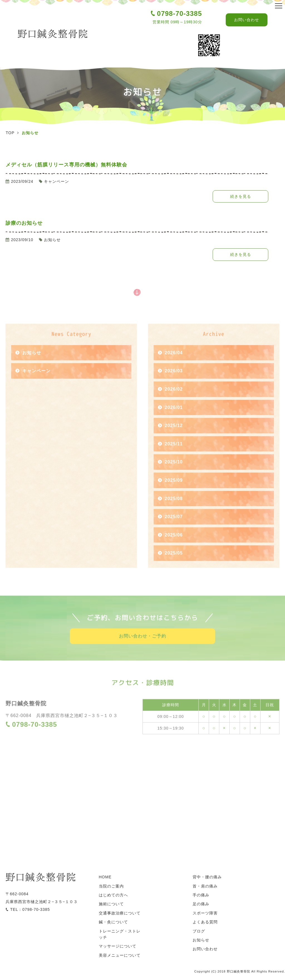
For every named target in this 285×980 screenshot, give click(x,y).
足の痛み (201, 904)
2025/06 (174, 545)
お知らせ (32, 363)
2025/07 (174, 527)
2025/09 (174, 490)
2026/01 (174, 418)
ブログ (199, 931)
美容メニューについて (120, 955)
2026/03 (174, 381)
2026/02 (174, 400)
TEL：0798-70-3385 (30, 909)
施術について (111, 904)
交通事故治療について (120, 913)
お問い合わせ (247, 20)
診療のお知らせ (24, 223)
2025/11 (174, 454)
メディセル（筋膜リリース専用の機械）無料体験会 (66, 165)
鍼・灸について (113, 922)
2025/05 (174, 563)
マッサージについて (118, 946)
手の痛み (201, 895)
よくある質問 (205, 922)
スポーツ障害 (205, 913)
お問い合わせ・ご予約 (142, 647)
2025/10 (174, 472)
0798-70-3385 (179, 13)
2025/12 (174, 436)
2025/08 (174, 509)
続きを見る (241, 196)
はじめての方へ (113, 895)
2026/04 (174, 363)
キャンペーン (36, 381)
